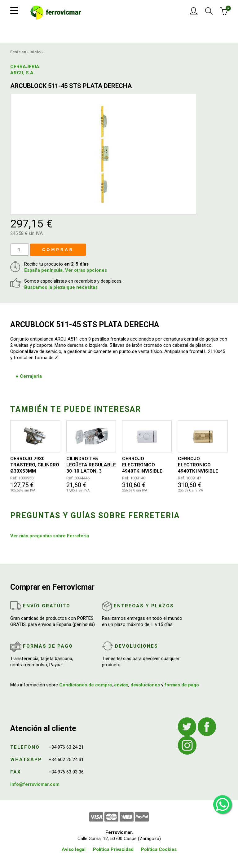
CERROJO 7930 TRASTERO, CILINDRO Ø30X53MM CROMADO (35, 465)
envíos (121, 685)
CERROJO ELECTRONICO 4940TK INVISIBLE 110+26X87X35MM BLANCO (143, 465)
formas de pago (182, 685)
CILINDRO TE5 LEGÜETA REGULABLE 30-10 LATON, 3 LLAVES (91, 465)
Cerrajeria (31, 376)
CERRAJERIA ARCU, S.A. (25, 70)
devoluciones (145, 685)
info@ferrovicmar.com (35, 784)
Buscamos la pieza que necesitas (61, 287)
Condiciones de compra (86, 685)
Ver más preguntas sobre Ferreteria (50, 536)
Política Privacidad (113, 849)
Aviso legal (74, 849)
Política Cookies (159, 849)
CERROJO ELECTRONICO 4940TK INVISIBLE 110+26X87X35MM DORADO (199, 465)
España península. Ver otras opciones (66, 270)
